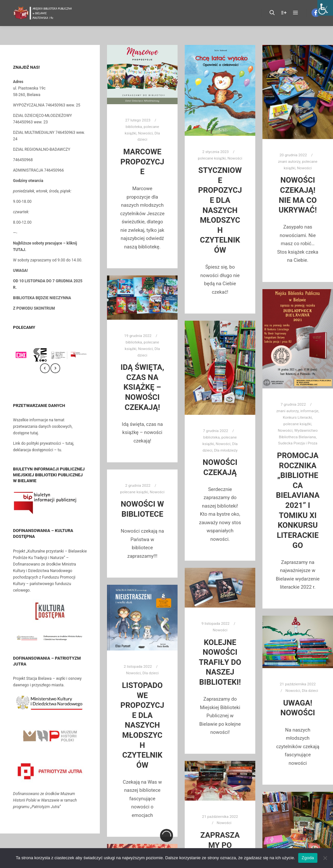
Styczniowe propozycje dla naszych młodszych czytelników (220, 210)
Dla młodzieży (226, 450)
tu (59, 450)
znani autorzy (289, 161)
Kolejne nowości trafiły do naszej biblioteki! (220, 662)
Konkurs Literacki (297, 417)
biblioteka (134, 127)
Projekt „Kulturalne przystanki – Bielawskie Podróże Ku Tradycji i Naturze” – (50, 571)
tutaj (34, 433)
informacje (309, 411)
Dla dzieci (151, 673)
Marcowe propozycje (142, 162)
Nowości (145, 133)
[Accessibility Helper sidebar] (325, 8)
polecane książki (212, 158)
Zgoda (308, 858)
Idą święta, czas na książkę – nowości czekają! (142, 387)
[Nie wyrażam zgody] (325, 858)
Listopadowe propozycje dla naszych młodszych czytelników (142, 725)
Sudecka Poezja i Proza (298, 443)
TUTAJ (19, 250)
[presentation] (45, 368)
